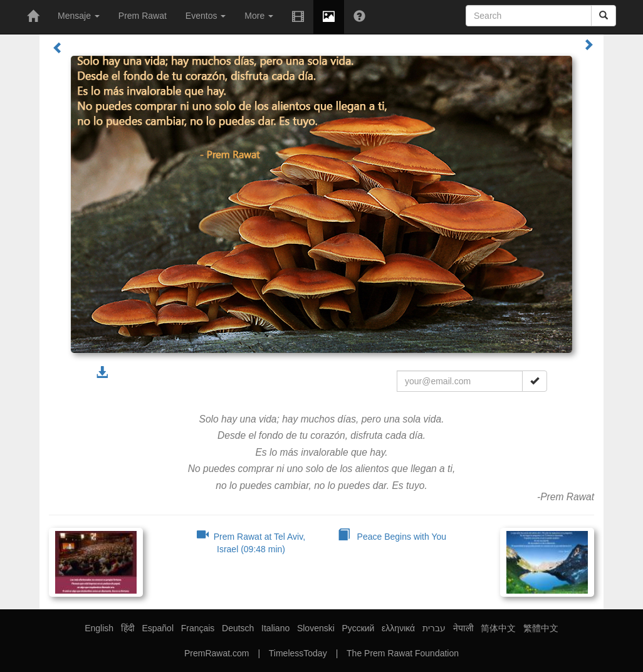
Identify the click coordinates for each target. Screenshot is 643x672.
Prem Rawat (143, 16)
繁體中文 (541, 628)
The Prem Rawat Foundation (403, 653)
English (99, 628)
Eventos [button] (206, 16)
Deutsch (238, 628)
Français (198, 628)
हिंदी (128, 628)
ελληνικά (398, 628)
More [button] (259, 16)
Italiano (275, 628)
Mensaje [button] (79, 16)
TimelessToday (298, 653)
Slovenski (316, 628)
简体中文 (498, 628)
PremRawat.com (217, 653)
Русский (358, 628)
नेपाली (463, 628)
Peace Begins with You (392, 537)
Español (158, 628)
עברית (434, 628)
